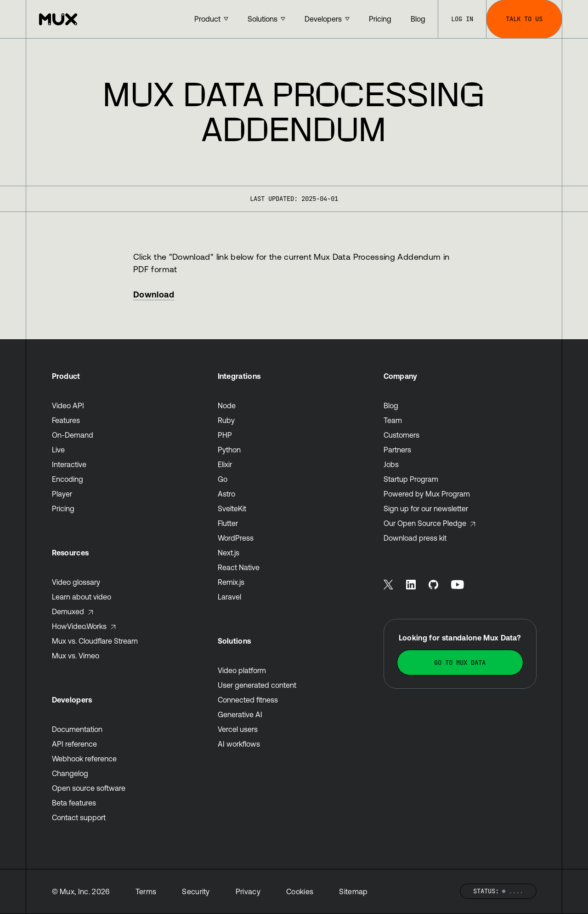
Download (154, 294)
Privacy (248, 891)
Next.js (229, 553)
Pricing (63, 508)
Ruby (226, 420)
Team (393, 420)
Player (62, 494)
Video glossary (76, 582)
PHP (225, 435)
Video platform (242, 670)
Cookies (300, 891)
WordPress (236, 538)
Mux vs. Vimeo (76, 656)
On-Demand (73, 435)
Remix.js (231, 582)
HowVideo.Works (84, 626)
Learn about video (82, 597)
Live (58, 450)
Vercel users (238, 729)
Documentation (77, 729)
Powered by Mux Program (427, 494)
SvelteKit (232, 508)
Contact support (79, 817)
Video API (68, 406)
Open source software (89, 788)
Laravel (229, 597)
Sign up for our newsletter (426, 508)
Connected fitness (248, 700)
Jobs (391, 464)
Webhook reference (84, 759)
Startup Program (411, 479)
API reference (74, 744)
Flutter (228, 523)
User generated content (257, 685)
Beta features (74, 803)
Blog (391, 406)
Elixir (225, 464)
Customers (401, 435)
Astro (226, 494)
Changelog (70, 773)
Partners (397, 450)
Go (223, 479)
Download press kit (415, 538)
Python (229, 450)
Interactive (69, 464)
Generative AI (240, 714)
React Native (239, 567)
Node (227, 406)
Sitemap (353, 891)
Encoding (68, 479)
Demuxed (73, 611)
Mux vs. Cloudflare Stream (95, 641)
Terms (146, 891)
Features (66, 420)
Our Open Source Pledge (430, 523)
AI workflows (239, 744)
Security (196, 891)
